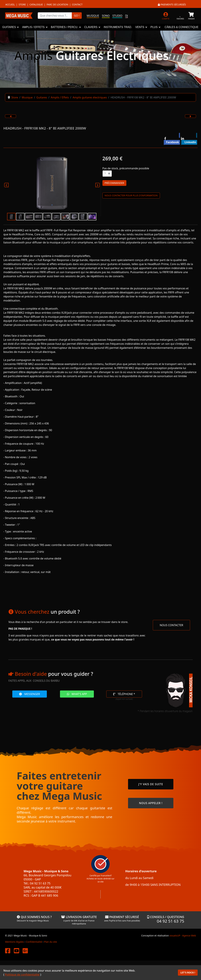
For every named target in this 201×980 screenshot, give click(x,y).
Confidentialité (34, 942)
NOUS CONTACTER (171, 625)
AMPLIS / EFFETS (33, 27)
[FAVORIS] (180, 15)
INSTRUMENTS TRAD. (118, 27)
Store (22, 4)
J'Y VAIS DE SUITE (151, 784)
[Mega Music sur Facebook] (8, 951)
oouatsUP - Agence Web (183, 936)
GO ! (77, 16)
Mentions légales (14, 942)
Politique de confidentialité (22, 975)
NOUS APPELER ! (151, 803)
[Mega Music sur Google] (25, 951)
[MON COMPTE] (166, 15)
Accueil (10, 4)
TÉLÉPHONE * (124, 694)
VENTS (140, 27)
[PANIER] (191, 15)
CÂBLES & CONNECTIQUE (182, 27)
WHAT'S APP (77, 694)
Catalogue (36, 4)
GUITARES (9, 27)
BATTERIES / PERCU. (65, 27)
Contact (77, 4)
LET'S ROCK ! (188, 972)
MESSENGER (30, 694)
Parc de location (57, 4)
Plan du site (50, 942)
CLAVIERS (91, 27)
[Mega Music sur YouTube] (17, 951)
